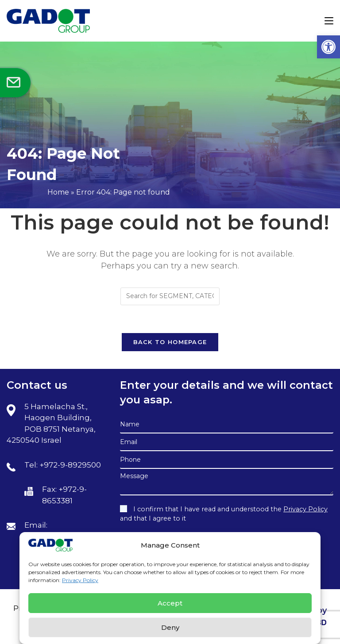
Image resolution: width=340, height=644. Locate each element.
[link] (328, 47)
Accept (170, 603)
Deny (170, 627)
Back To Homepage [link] (170, 342)
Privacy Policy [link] (80, 580)
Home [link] (58, 192)
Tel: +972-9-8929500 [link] (63, 465)
